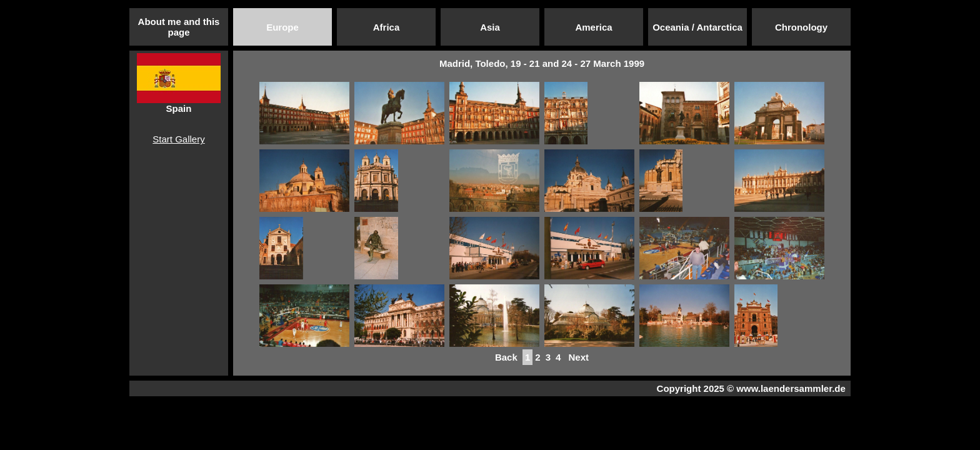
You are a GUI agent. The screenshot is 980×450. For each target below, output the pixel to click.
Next (578, 357)
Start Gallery (178, 139)
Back (506, 357)
